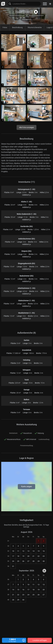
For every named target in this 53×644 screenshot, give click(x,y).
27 (28, 561)
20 (28, 556)
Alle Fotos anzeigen (26, 127)
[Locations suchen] (24, 4)
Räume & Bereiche (35, 27)
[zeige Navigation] (45, 4)
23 (44, 556)
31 (13, 566)
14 (33, 551)
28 (33, 561)
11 (18, 551)
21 (33, 556)
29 (39, 561)
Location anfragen (40, 640)
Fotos (5, 27)
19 (23, 556)
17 (13, 556)
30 (44, 561)
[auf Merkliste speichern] (36, 12)
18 (18, 556)
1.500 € (14, 640)
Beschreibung (17, 27)
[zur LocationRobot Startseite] (2, 4)
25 (18, 561)
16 (44, 551)
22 (39, 556)
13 (28, 551)
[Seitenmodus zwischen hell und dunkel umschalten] (50, 4)
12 (23, 551)
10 (13, 551)
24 (13, 561)
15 (39, 551)
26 (23, 561)
